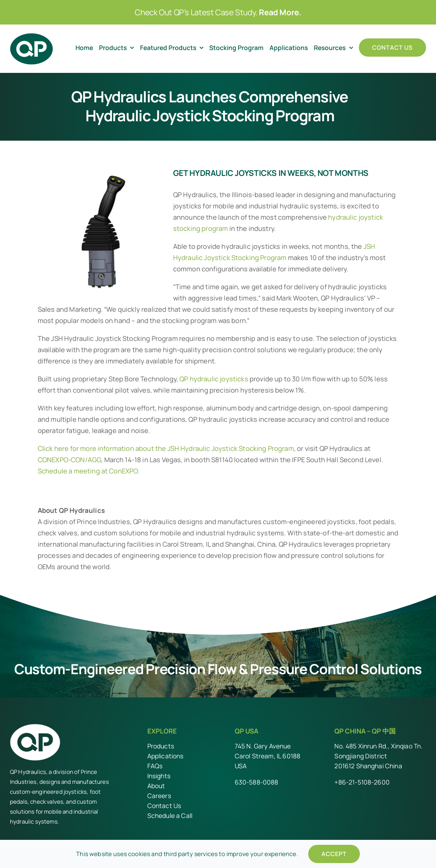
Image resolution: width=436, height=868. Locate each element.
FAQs (155, 766)
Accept (334, 854)
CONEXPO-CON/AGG (69, 460)
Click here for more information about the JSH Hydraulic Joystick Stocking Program (166, 448)
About (156, 786)
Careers (159, 796)
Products (161, 746)
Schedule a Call (170, 816)
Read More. (280, 12)
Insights (159, 776)
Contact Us (164, 806)
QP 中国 (384, 731)
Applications (166, 756)
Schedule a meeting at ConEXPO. (89, 471)
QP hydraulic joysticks (214, 379)
